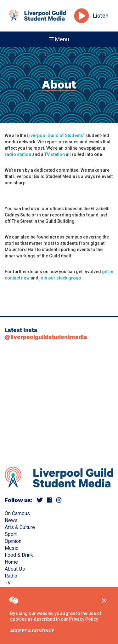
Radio (11, 576)
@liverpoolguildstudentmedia (46, 337)
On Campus (17, 513)
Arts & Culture (20, 527)
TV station (55, 154)
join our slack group (60, 278)
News (11, 520)
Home (11, 562)
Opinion (13, 541)
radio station (18, 154)
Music (11, 548)
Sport (11, 534)
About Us (15, 569)
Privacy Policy (84, 619)
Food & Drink (19, 555)
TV (8, 583)
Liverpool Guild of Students (55, 135)
